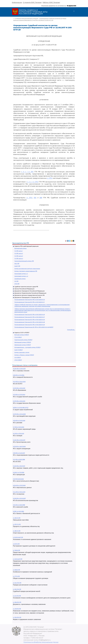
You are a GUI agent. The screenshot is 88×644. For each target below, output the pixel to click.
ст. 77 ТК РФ (16, 576)
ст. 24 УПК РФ (17, 596)
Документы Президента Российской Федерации (30, 291)
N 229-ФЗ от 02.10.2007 (19, 498)
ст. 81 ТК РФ (16, 544)
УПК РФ (17, 284)
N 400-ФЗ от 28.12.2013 (19, 369)
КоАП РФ (17, 266)
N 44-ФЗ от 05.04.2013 (19, 492)
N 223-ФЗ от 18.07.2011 (19, 466)
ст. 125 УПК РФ (17, 589)
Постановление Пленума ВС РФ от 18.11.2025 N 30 (30, 320)
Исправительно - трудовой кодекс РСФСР (27, 347)
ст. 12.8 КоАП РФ (18, 559)
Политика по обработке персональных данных (41, 642)
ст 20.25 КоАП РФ (18, 537)
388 (41, 198)
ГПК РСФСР (18, 337)
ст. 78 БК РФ (16, 550)
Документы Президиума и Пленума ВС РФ (28, 297)
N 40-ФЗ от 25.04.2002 (19, 382)
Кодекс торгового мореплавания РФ (26, 271)
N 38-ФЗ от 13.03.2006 (19, 421)
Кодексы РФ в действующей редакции (26, 246)
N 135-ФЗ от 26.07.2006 (19, 447)
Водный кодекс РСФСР (22, 335)
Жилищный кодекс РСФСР (23, 342)
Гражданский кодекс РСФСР (23, 340)
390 (35, 198)
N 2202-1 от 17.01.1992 (19, 472)
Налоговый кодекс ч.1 (21, 274)
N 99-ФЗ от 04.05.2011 (19, 453)
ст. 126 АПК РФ (17, 602)
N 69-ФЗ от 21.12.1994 (19, 375)
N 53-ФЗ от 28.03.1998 (19, 505)
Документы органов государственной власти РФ (29, 295)
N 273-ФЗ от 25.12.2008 (19, 414)
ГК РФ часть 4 (19, 258)
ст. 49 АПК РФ (17, 609)
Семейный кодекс (20, 279)
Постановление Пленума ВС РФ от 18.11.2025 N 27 (30, 317)
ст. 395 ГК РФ (17, 531)
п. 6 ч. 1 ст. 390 (27, 172)
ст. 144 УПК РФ (17, 583)
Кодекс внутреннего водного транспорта (27, 269)
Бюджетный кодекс (21, 248)
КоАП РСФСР (19, 350)
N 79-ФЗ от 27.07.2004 (19, 395)
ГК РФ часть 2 (19, 253)
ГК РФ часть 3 (19, 256)
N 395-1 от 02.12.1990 (18, 511)
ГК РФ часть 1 (19, 251)
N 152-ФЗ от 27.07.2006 (19, 485)
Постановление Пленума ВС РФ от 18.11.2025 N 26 (30, 325)
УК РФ (16, 281)
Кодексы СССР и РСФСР (22, 333)
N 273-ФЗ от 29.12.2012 (19, 388)
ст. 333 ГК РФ (17, 518)
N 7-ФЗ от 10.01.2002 (19, 427)
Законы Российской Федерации (24, 289)
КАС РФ (17, 264)
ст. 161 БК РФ (16, 570)
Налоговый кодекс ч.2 (21, 276)
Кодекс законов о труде (22, 352)
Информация (17, 2)
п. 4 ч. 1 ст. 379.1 (33, 182)
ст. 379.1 (50, 178)
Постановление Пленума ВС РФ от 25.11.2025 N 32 (30, 300)
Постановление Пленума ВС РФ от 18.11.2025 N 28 (30, 322)
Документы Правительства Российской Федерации (30, 293)
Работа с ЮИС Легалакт (51, 2)
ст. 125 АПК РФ (17, 617)
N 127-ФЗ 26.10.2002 (18, 479)
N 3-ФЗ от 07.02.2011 (19, 434)
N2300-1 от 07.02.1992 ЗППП (21, 408)
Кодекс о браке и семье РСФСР (24, 355)
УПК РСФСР (18, 360)
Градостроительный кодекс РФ (24, 261)
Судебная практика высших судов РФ (26, 287)
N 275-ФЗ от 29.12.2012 (19, 401)
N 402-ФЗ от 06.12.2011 (19, 440)
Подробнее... (71, 330)
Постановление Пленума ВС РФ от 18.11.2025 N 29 (30, 315)
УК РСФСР (18, 357)
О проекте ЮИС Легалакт (32, 2)
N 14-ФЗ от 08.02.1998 (19, 459)
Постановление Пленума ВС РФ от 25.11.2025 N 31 (29, 302)
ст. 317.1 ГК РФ (17, 524)
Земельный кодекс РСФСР (23, 345)
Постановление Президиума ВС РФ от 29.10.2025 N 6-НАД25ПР (34, 327)
